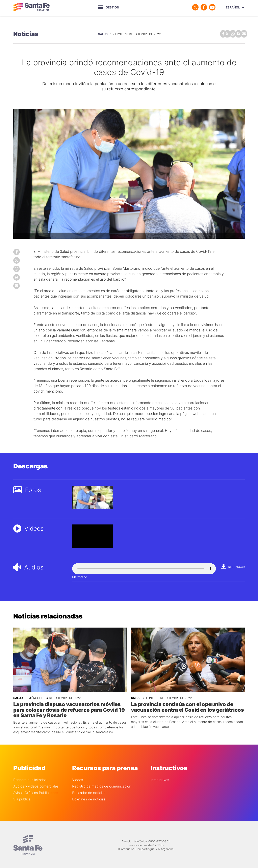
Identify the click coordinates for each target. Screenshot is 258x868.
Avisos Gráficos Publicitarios (36, 791)
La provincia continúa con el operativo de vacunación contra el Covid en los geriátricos (186, 706)
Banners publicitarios (30, 778)
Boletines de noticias (89, 798)
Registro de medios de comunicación (102, 785)
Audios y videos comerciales (36, 785)
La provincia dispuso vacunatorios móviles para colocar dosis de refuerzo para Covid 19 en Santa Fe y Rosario (67, 708)
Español (233, 7)
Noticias (26, 33)
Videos (78, 778)
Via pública (22, 798)
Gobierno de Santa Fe (31, 7)
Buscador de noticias (89, 791)
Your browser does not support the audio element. (144, 568)
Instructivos (160, 778)
